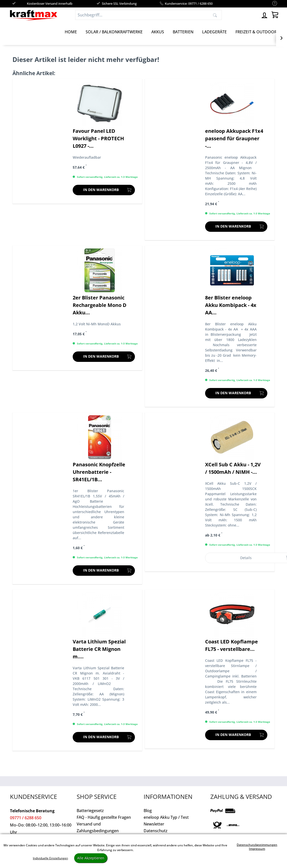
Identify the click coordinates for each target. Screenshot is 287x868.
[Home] (71, 32)
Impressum (257, 849)
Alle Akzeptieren (91, 858)
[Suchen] (215, 15)
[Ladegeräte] (214, 32)
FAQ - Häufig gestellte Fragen (104, 817)
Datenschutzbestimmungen (257, 845)
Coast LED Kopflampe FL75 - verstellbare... (231, 645)
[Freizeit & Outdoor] (256, 32)
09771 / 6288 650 (26, 818)
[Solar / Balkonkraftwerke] (114, 32)
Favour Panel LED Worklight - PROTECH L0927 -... (98, 138)
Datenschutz (156, 831)
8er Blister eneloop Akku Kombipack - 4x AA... (231, 305)
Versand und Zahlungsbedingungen (98, 827)
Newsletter (154, 824)
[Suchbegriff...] (148, 15)
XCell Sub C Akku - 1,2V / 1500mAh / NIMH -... (233, 468)
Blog (148, 811)
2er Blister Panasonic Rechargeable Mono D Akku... (100, 305)
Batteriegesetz (90, 811)
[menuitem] (272, 4)
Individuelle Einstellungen (50, 858)
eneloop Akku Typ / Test (166, 817)
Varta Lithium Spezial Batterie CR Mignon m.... (99, 649)
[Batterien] (183, 32)
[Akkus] (158, 32)
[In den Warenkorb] (104, 190)
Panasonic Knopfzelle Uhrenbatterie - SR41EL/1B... (99, 472)
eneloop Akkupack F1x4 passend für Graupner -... (234, 138)
